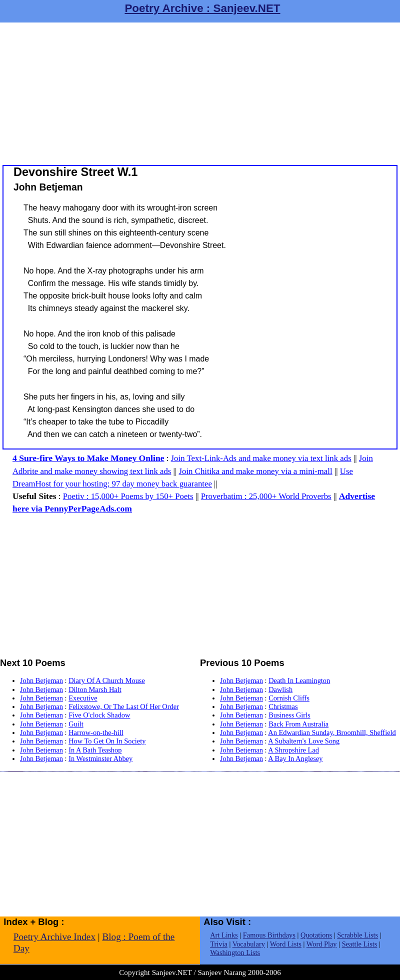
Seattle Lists (360, 944)
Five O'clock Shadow (99, 715)
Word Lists (286, 944)
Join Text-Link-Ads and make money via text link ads (261, 458)
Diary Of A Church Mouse (107, 680)
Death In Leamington (299, 680)
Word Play (322, 944)
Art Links (224, 935)
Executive (83, 698)
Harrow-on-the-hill (96, 732)
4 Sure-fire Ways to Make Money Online (88, 458)
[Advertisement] (200, 92)
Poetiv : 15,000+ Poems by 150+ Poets (128, 496)
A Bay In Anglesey (295, 758)
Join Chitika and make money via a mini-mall (256, 471)
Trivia (219, 944)
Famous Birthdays (269, 935)
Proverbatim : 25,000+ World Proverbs (266, 496)
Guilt (76, 724)
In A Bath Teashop (95, 750)
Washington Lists (235, 952)
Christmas (283, 706)
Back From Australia (298, 724)
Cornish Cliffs (289, 698)
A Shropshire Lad (293, 750)
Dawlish (280, 689)
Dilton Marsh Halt (95, 689)
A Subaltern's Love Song (304, 741)
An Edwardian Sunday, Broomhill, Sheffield (332, 732)
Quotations (316, 935)
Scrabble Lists (357, 935)
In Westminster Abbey (100, 758)
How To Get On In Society (107, 741)
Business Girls (289, 715)
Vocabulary (249, 944)
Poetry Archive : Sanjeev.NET (202, 8)
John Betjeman (41, 680)
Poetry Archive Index (54, 937)
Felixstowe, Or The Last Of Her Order (124, 706)
